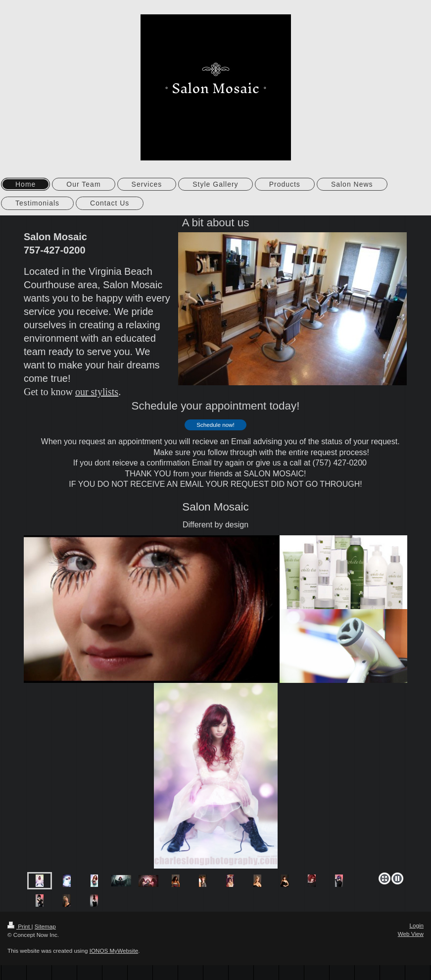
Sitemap (45, 926)
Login (416, 925)
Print (20, 926)
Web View (411, 934)
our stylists (97, 392)
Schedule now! (215, 425)
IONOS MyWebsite (114, 951)
